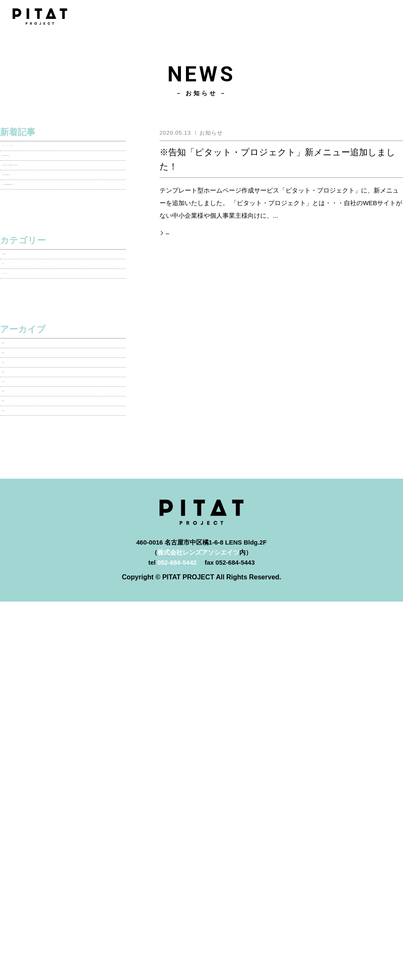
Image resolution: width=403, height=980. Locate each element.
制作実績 (201, 891)
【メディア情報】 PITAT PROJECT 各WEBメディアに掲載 (56, 258)
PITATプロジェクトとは (201, 854)
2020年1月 (17, 507)
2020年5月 (17, 466)
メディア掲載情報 (27, 343)
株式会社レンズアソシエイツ (198, 758)
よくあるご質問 (201, 929)
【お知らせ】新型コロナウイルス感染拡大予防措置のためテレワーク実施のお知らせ (62, 207)
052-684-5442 (177, 768)
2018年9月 (17, 569)
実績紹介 (15, 364)
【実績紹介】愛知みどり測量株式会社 (56, 181)
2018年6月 (17, 590)
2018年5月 (17, 611)
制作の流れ (201, 910)
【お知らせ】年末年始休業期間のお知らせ (62, 233)
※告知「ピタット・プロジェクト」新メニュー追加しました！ (62, 156)
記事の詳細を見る (188, 231)
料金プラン (201, 872)
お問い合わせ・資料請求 (201, 948)
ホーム (201, 835)
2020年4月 (17, 486)
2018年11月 (19, 528)
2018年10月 (19, 549)
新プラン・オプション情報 (40, 385)
